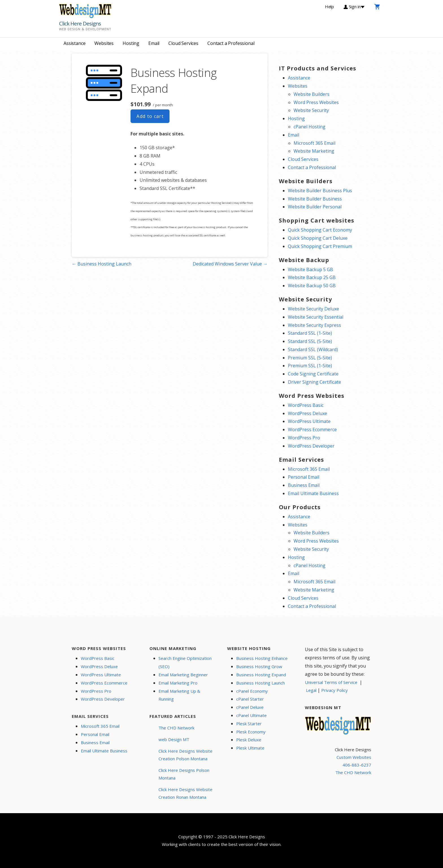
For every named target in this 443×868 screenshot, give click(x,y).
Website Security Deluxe (313, 309)
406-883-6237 (357, 765)
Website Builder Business (315, 199)
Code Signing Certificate (313, 374)
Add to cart (150, 116)
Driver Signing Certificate (314, 382)
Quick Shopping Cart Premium (320, 246)
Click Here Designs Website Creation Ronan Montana (185, 793)
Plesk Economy (251, 732)
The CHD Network (176, 728)
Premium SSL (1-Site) (310, 366)
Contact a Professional (231, 43)
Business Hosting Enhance (262, 658)
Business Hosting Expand (261, 675)
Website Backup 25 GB (312, 277)
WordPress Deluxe (308, 413)
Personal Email (304, 477)
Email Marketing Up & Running (179, 695)
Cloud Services (183, 43)
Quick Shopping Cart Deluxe (318, 238)
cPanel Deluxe (250, 707)
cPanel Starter (250, 699)
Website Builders (311, 94)
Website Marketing (314, 151)
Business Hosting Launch (260, 683)
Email (154, 43)
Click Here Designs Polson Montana (184, 774)
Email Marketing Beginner (183, 675)
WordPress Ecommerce (312, 429)
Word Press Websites (316, 102)
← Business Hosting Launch (102, 264)
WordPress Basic (306, 405)
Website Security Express (314, 325)
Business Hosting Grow (259, 666)
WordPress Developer (311, 446)
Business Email (304, 485)
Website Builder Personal (315, 207)
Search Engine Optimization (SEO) (185, 662)
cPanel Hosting (310, 127)
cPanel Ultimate (251, 715)
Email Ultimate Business (313, 493)
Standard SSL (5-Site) (310, 341)
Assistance (74, 43)
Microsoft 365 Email (314, 143)
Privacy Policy (335, 690)
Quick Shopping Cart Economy (320, 230)
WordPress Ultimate (309, 421)
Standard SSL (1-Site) (310, 333)
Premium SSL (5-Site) (310, 358)
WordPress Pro (304, 438)
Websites (104, 43)
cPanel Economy (252, 691)
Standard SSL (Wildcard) (313, 349)
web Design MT (174, 739)
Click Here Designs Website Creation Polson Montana (185, 755)
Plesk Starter (249, 724)
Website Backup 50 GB (312, 286)
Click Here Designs (80, 23)
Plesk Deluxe (249, 740)
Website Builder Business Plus (320, 191)
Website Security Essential (316, 317)
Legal (311, 690)
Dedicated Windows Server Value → (230, 264)
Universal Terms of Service (331, 682)
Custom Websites (354, 757)
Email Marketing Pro (178, 683)
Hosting (131, 43)
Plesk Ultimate (250, 748)
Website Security (311, 110)
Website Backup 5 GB (310, 269)
